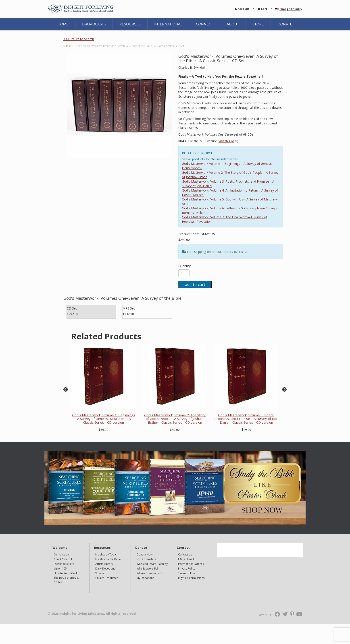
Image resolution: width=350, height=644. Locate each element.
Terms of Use (187, 573)
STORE (258, 24)
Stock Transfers (146, 559)
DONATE (285, 24)
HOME (63, 24)
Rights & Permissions (191, 578)
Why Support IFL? (147, 569)
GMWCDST (209, 234)
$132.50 (128, 314)
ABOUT (233, 24)
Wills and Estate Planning (152, 564)
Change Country (291, 9)
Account (244, 9)
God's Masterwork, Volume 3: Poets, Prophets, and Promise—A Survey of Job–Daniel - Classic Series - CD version (246, 419)
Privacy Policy (187, 569)
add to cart (195, 285)
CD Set (72, 308)
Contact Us (185, 554)
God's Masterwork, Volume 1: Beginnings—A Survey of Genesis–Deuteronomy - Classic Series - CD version (104, 419)
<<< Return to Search (79, 39)
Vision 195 (60, 569)
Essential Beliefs (64, 564)
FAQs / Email (186, 559)
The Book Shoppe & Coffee (66, 580)
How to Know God (65, 573)
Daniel (67, 46)
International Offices (191, 564)
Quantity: (185, 266)
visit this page (228, 141)
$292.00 (184, 240)
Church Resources (107, 578)
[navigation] (244, 9)
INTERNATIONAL (168, 24)
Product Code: (189, 234)
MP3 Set (129, 308)
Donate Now (145, 554)
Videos (100, 573)
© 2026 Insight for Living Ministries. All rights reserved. (92, 614)
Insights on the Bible (108, 559)
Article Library (104, 564)
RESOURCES (130, 24)
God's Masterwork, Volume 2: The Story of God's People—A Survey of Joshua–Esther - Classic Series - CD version (175, 419)
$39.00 (103, 430)
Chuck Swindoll (63, 559)
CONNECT (204, 24)
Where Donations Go (150, 573)
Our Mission (61, 554)
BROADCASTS (94, 24)
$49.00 (175, 430)
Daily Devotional (106, 569)
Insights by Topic (106, 554)
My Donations (145, 578)
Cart (264, 9)
